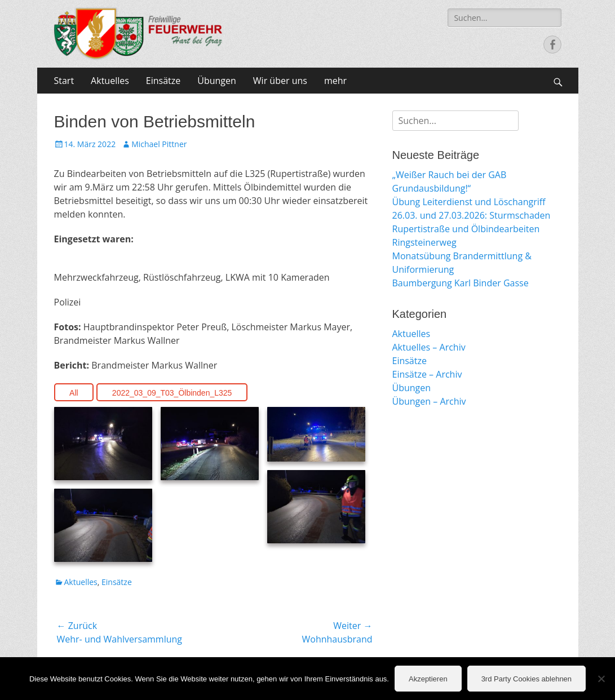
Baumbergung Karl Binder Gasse (461, 283)
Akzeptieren (428, 679)
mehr (335, 81)
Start (64, 81)
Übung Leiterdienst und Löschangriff (469, 202)
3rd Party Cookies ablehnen (526, 679)
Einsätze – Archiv (427, 374)
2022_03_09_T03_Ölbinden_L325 (172, 393)
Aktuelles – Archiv (429, 347)
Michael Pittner (159, 144)
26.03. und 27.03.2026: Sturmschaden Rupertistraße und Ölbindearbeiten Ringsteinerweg (472, 229)
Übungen (217, 81)
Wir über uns (280, 81)
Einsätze (163, 81)
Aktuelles (110, 81)
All (74, 393)
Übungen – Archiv (429, 401)
